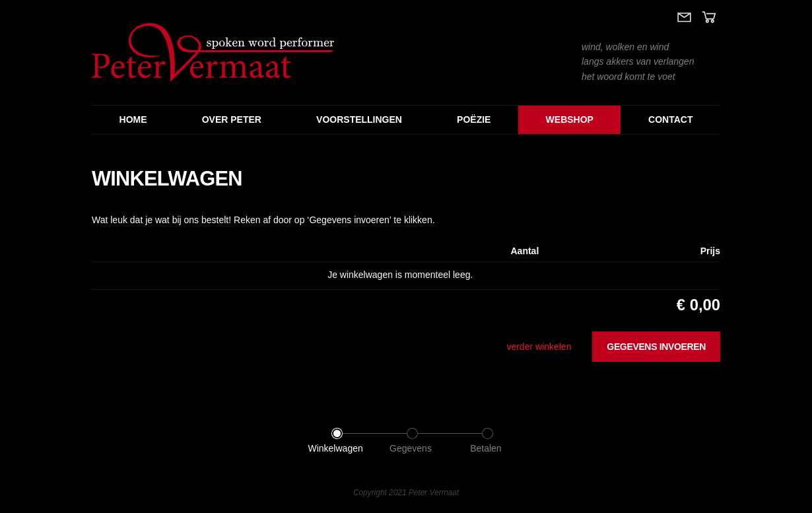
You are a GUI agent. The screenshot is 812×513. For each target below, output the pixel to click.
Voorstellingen (359, 120)
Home (133, 120)
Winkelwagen (335, 448)
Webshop (570, 120)
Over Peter (232, 120)
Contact (670, 120)
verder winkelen (539, 347)
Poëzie (474, 120)
